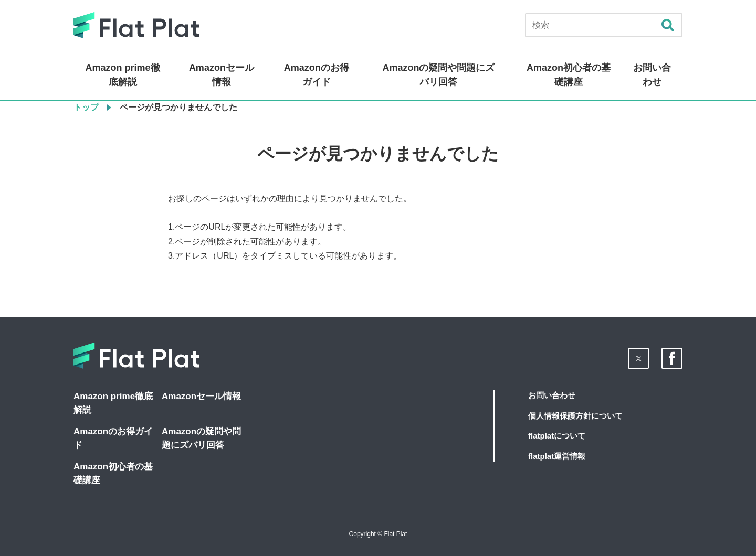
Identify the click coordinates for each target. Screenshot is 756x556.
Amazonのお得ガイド (317, 75)
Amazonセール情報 (222, 75)
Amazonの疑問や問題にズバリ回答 (438, 75)
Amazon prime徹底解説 (123, 75)
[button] (638, 358)
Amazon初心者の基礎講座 (569, 75)
